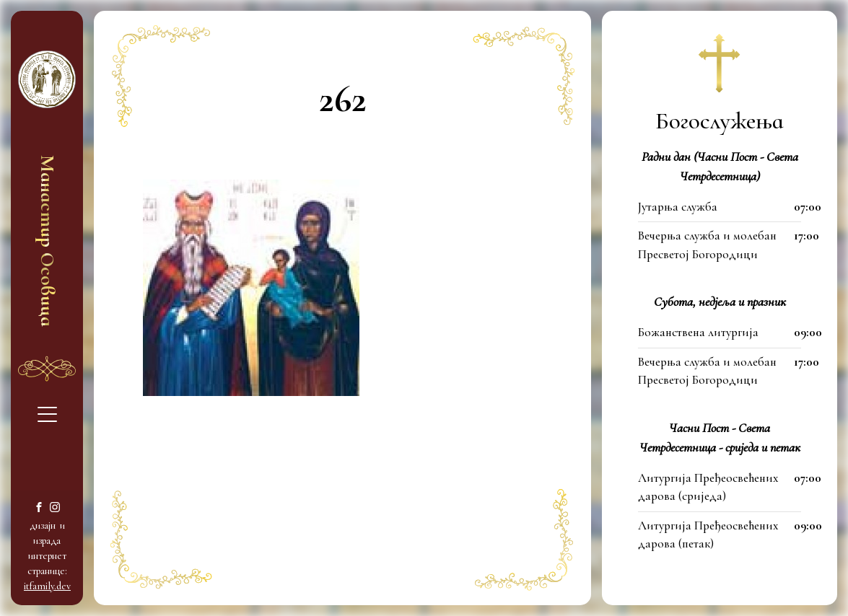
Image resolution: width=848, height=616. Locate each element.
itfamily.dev (47, 586)
